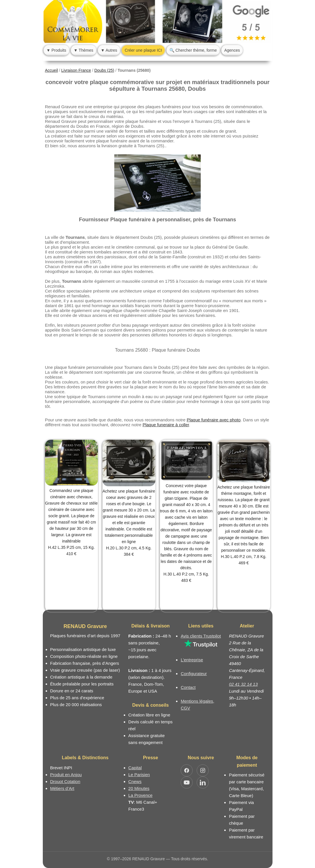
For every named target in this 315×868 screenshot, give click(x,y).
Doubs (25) (104, 70)
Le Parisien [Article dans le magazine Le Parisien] (139, 775)
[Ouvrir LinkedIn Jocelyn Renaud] (203, 782)
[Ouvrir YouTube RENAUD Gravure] (187, 782)
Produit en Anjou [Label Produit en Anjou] (66, 775)
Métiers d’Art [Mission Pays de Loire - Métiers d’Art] (62, 788)
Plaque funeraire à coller (166, 425)
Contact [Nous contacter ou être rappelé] (188, 687)
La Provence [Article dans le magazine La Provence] (140, 795)
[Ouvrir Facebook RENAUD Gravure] (187, 770)
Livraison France (76, 70)
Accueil (52, 70)
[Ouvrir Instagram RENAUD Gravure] (203, 770)
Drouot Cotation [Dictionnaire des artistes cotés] (65, 781)
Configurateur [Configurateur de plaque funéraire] (194, 674)
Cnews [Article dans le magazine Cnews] (135, 781)
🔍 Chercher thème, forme (193, 50)
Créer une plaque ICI (143, 50)
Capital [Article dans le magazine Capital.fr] (135, 768)
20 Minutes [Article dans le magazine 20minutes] (139, 788)
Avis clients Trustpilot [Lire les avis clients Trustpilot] (201, 636)
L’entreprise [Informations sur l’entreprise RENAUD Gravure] (192, 660)
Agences (232, 50)
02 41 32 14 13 (243, 684)
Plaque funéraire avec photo (214, 420)
